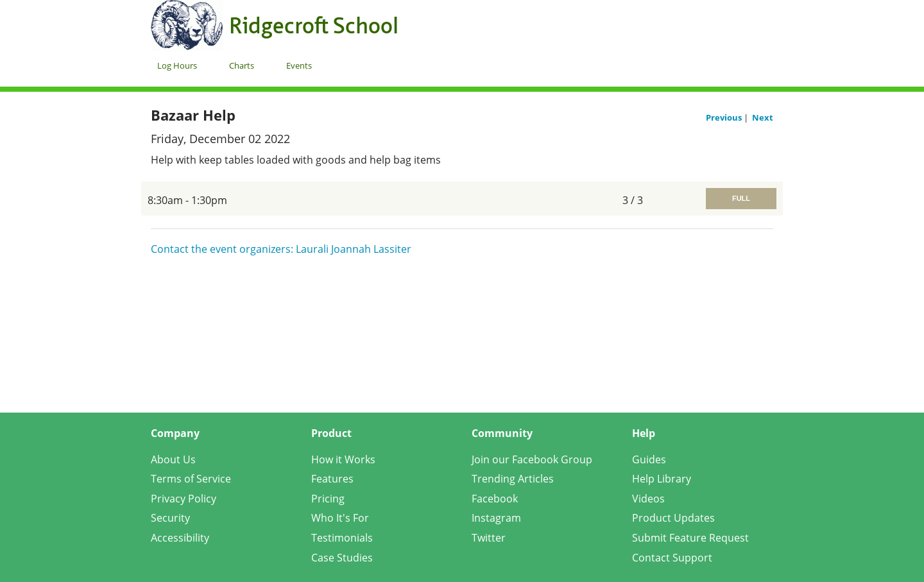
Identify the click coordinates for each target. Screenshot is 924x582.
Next (763, 117)
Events (299, 65)
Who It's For (340, 518)
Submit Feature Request (690, 538)
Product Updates (673, 518)
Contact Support (672, 558)
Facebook (495, 499)
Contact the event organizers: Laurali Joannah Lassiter (281, 249)
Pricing (328, 499)
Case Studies (342, 558)
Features (332, 479)
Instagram (496, 518)
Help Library (662, 479)
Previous (725, 117)
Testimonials (342, 538)
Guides (649, 459)
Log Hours (177, 65)
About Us (173, 459)
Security (170, 518)
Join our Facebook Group (532, 459)
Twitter (489, 538)
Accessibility (180, 538)
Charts (242, 65)
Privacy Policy (184, 499)
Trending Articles (513, 479)
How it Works (343, 459)
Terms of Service (191, 479)
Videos (648, 499)
